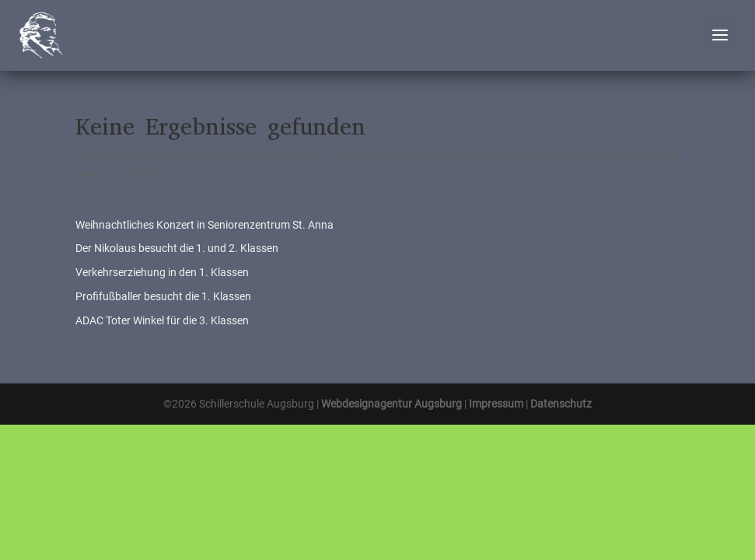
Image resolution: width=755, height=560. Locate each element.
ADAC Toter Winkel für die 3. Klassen (162, 320)
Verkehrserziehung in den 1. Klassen (162, 272)
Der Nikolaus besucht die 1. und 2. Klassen (177, 248)
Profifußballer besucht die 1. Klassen (163, 296)
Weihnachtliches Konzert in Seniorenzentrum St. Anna (204, 225)
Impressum (496, 404)
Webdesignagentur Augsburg (391, 404)
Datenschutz (561, 404)
